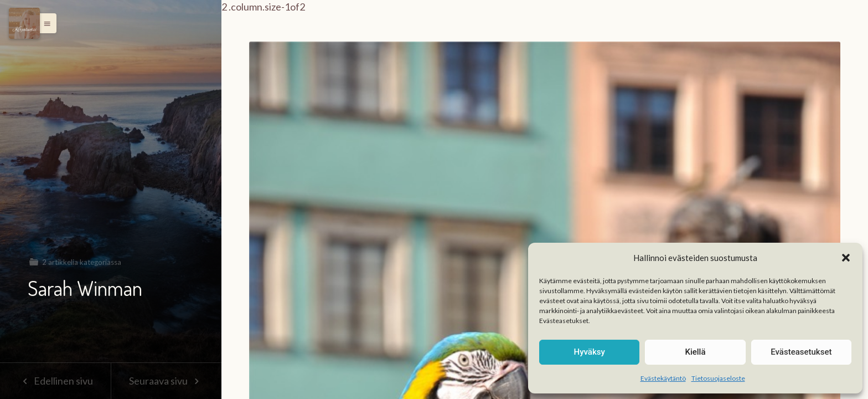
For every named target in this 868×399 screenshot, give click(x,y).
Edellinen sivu (55, 381)
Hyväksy (590, 352)
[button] (846, 258)
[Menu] (24, 23)
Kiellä (695, 352)
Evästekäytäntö (663, 378)
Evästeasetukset (801, 352)
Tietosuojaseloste (718, 378)
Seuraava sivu (166, 381)
